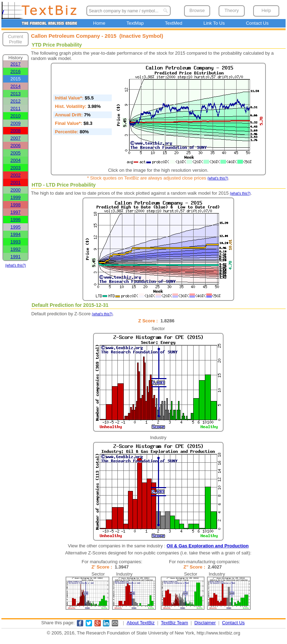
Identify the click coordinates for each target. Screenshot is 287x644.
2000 (16, 190)
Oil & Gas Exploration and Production (208, 546)
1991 (16, 257)
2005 (16, 153)
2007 (16, 138)
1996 (16, 220)
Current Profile (15, 39)
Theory (232, 10)
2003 (16, 168)
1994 (16, 234)
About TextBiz (141, 623)
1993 (16, 242)
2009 (16, 123)
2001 (16, 183)
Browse (197, 10)
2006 (16, 145)
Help (266, 10)
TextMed (174, 23)
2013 (16, 94)
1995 (16, 227)
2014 (16, 86)
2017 (16, 64)
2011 (16, 108)
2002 (16, 175)
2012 (16, 101)
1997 (16, 212)
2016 (16, 71)
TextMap (135, 23)
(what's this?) (16, 265)
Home (99, 23)
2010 (16, 116)
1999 (16, 197)
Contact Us (257, 23)
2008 (16, 131)
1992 (16, 249)
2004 (16, 160)
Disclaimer (205, 623)
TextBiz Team (174, 623)
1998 (16, 205)
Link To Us (214, 23)
